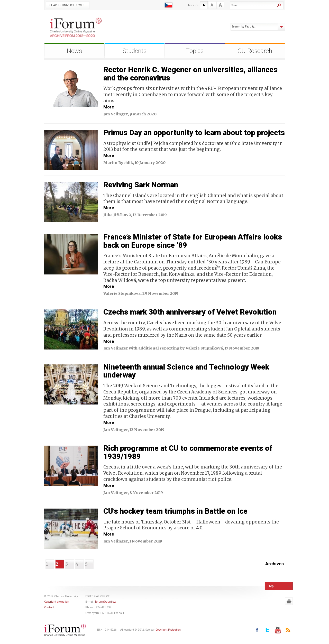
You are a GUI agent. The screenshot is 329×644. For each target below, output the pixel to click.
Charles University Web (67, 5)
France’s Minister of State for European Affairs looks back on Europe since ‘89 (193, 241)
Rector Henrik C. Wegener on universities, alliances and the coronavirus (190, 74)
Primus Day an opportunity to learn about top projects (194, 133)
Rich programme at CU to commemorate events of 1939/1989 (188, 452)
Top (271, 586)
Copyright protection (57, 602)
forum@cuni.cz (105, 602)
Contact (49, 607)
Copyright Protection (168, 630)
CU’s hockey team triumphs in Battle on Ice (175, 511)
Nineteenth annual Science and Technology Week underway (186, 371)
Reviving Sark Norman (141, 185)
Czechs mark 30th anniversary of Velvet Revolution (190, 312)
